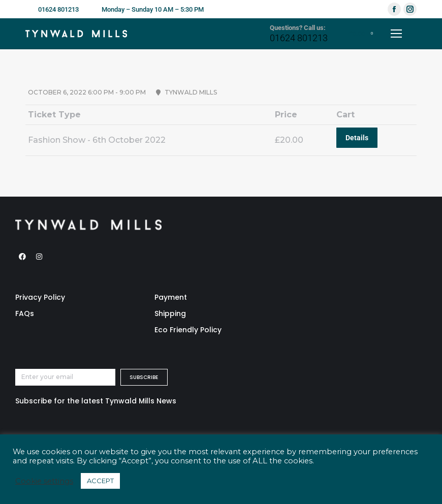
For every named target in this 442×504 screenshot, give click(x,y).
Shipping (170, 313)
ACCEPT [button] (100, 481)
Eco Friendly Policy (188, 330)
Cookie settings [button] (44, 481)
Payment (171, 297)
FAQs (25, 313)
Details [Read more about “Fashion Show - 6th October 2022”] (357, 138)
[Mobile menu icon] (396, 34)
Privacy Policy (40, 297)
